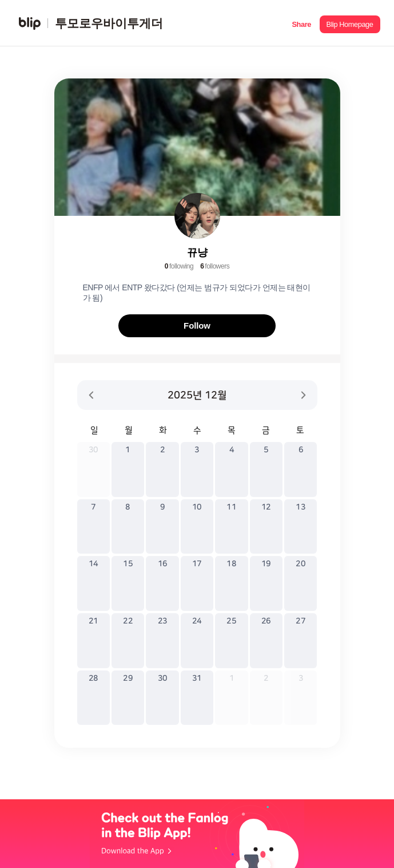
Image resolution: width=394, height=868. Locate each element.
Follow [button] (197, 325)
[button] (302, 23)
